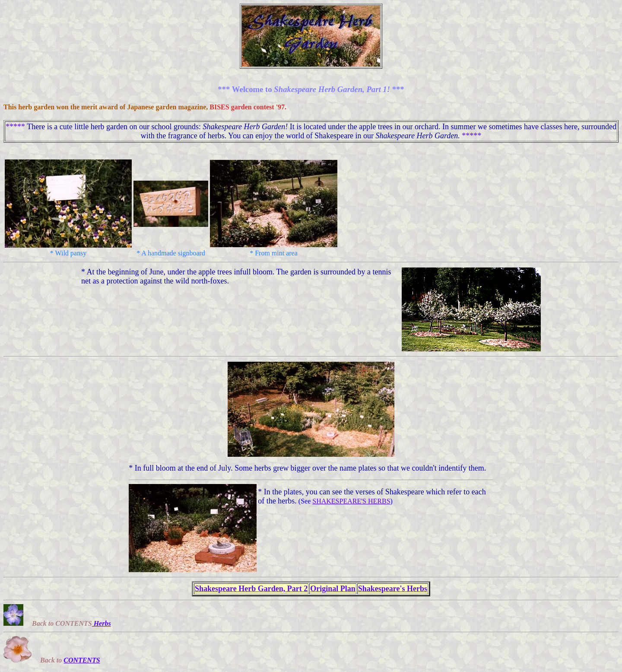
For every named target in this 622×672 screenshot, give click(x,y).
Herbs (102, 623)
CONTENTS (82, 660)
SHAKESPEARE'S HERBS (351, 501)
